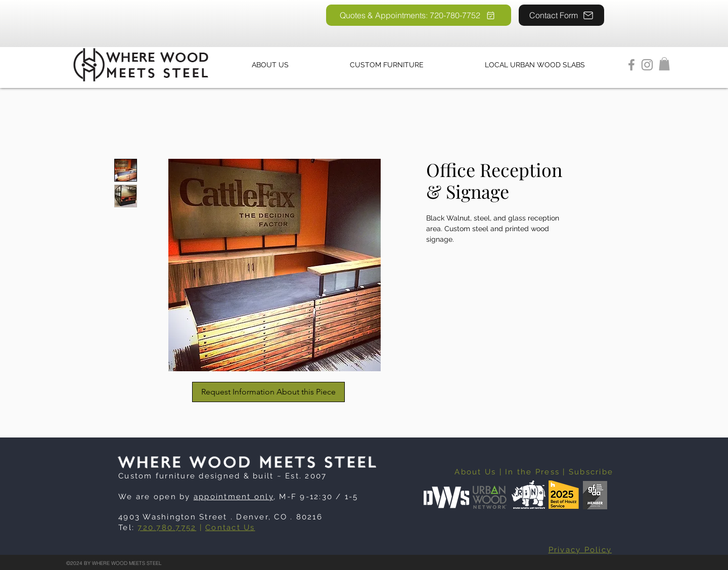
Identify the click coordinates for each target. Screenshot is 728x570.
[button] (664, 64)
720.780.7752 (167, 528)
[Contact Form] (561, 15)
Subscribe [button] (591, 472)
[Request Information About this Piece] (268, 392)
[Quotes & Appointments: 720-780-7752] (418, 15)
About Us (475, 472)
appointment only (234, 497)
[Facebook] (631, 65)
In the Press (532, 472)
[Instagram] (647, 65)
